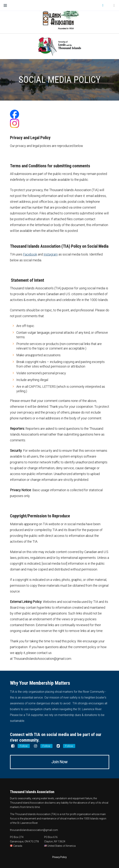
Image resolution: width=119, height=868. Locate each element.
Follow (24, 746)
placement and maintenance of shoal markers (50, 819)
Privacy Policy (59, 857)
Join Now (59, 762)
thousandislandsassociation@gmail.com (34, 830)
